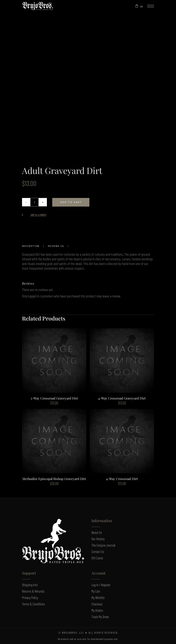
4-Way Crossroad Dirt (122, 479)
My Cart (96, 591)
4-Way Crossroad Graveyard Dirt (122, 398)
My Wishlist (98, 598)
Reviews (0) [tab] (56, 246)
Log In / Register (101, 585)
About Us (97, 532)
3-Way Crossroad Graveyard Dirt (54, 398)
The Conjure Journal (103, 545)
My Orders (97, 610)
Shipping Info (30, 585)
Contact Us (98, 551)
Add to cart (71, 202)
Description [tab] (31, 246)
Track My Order (100, 617)
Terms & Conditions (34, 604)
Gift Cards (97, 558)
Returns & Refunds (33, 591)
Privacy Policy (30, 598)
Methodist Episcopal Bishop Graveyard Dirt (54, 479)
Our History (98, 539)
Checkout (97, 604)
